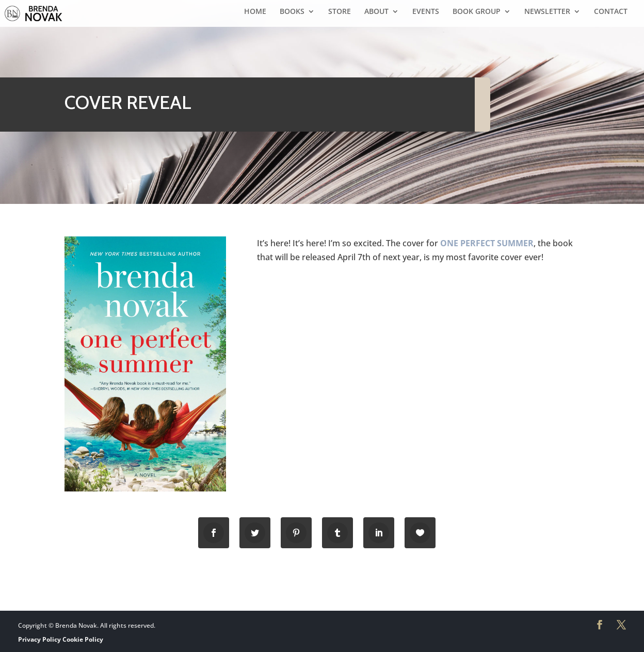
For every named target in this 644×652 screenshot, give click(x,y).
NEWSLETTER (547, 12)
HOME (255, 12)
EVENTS (426, 12)
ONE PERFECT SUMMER (487, 243)
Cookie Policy (83, 639)
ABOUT (376, 12)
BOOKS (292, 12)
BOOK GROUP (477, 12)
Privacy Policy (39, 639)
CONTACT (611, 12)
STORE (340, 12)
